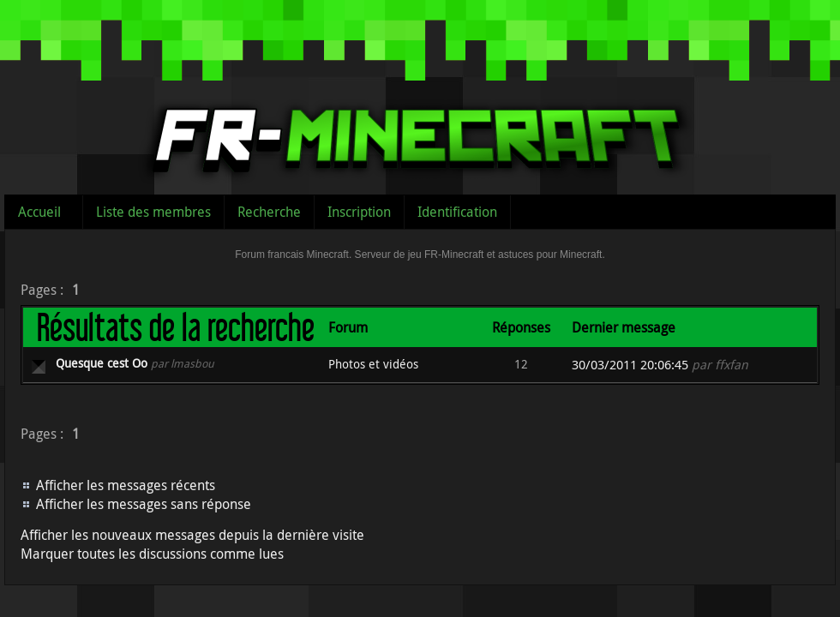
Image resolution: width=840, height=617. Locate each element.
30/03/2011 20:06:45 (630, 365)
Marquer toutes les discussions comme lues (152, 554)
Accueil (39, 212)
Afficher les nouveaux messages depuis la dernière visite (192, 535)
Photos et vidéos (373, 364)
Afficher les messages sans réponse (144, 504)
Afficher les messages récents (126, 485)
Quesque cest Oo (102, 363)
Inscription (359, 212)
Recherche (269, 212)
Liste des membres (153, 212)
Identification (457, 212)
